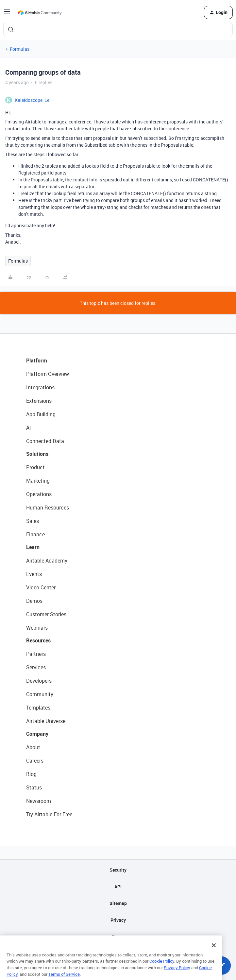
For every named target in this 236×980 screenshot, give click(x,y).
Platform (37, 361)
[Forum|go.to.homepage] (40, 12)
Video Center (41, 587)
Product (35, 467)
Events (34, 574)
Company (37, 734)
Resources (38, 640)
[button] (7, 14)
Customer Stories (46, 614)
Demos (34, 601)
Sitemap (118, 903)
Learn (33, 547)
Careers (35, 761)
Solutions (37, 454)
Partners (36, 654)
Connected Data (45, 441)
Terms (118, 937)
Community (40, 694)
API (118, 887)
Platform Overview (48, 374)
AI (29, 428)
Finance (35, 534)
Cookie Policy (162, 968)
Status (34, 787)
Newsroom (39, 801)
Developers (39, 681)
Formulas (20, 49)
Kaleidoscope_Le (32, 100)
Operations (39, 494)
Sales (33, 521)
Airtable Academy (47, 561)
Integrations (40, 387)
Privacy (118, 920)
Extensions (39, 401)
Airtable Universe (46, 721)
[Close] (214, 952)
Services (36, 667)
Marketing (38, 481)
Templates (38, 708)
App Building (41, 414)
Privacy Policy (177, 974)
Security (118, 870)
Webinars (37, 628)
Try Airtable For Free (49, 814)
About (33, 747)
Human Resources (48, 508)
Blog (31, 774)
